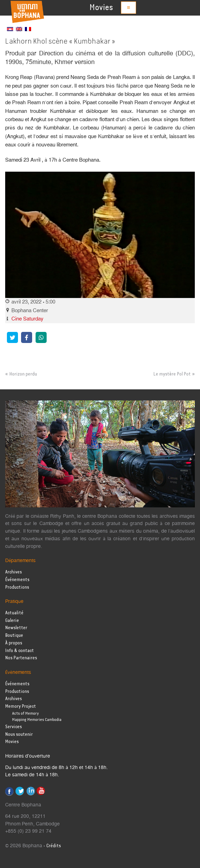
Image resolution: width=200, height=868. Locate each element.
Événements (17, 580)
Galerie (12, 621)
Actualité (14, 613)
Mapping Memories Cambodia (37, 720)
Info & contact (20, 651)
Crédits (54, 846)
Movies (101, 8)
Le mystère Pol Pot (172, 374)
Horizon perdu (23, 374)
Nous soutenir (19, 735)
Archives (13, 572)
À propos (14, 643)
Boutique (14, 636)
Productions (17, 587)
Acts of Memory (25, 713)
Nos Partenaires (21, 658)
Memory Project (21, 707)
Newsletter (16, 628)
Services (13, 727)
